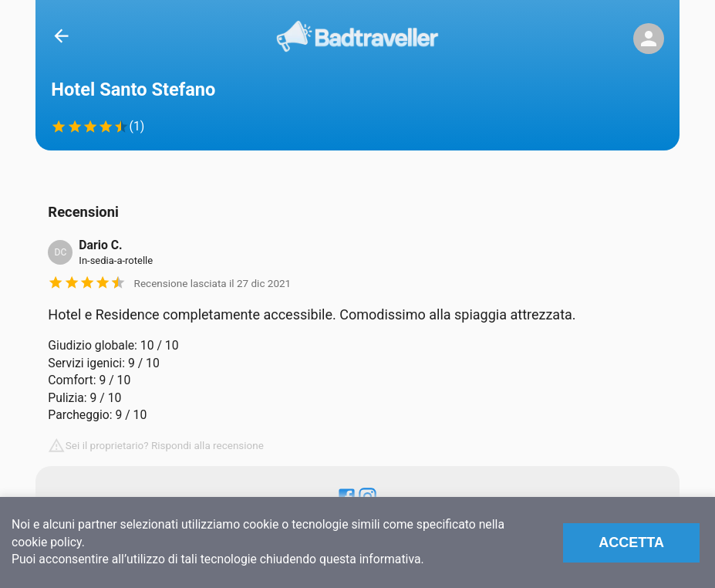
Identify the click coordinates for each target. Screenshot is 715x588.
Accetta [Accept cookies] (631, 542)
